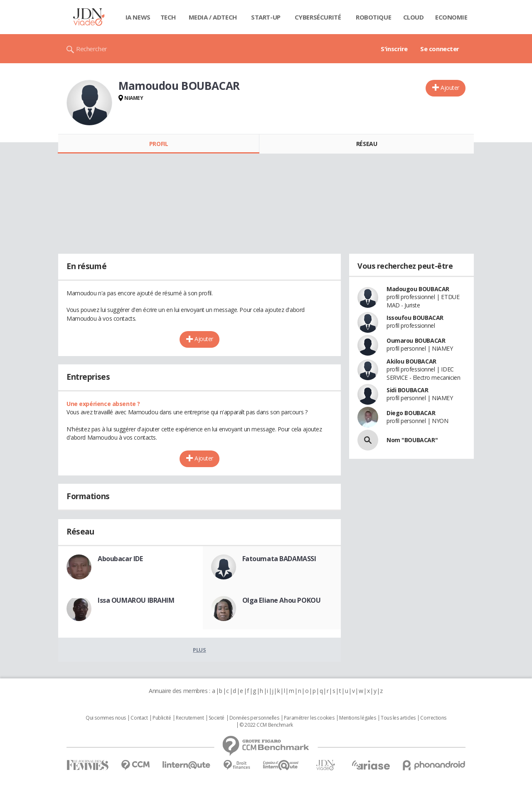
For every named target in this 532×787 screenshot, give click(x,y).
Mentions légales (357, 718)
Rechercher (92, 49)
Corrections (433, 718)
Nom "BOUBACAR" (412, 440)
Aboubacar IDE (120, 559)
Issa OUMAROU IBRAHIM (136, 600)
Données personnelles (254, 718)
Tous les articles (398, 718)
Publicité (162, 718)
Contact (139, 718)
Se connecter (440, 49)
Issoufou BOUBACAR (415, 318)
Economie (451, 17)
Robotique (373, 17)
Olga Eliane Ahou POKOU (282, 600)
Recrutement (190, 718)
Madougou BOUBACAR (418, 289)
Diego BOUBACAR (411, 413)
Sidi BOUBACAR (408, 390)
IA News (138, 17)
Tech (168, 17)
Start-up (266, 17)
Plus (199, 650)
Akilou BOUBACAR (411, 361)
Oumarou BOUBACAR (416, 340)
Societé (217, 718)
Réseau (367, 144)
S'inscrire (394, 49)
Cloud (414, 17)
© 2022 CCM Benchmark (266, 725)
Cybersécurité (318, 17)
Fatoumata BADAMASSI (279, 559)
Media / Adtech (213, 17)
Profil (159, 144)
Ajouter (450, 88)
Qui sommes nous (106, 718)
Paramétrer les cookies (309, 718)
